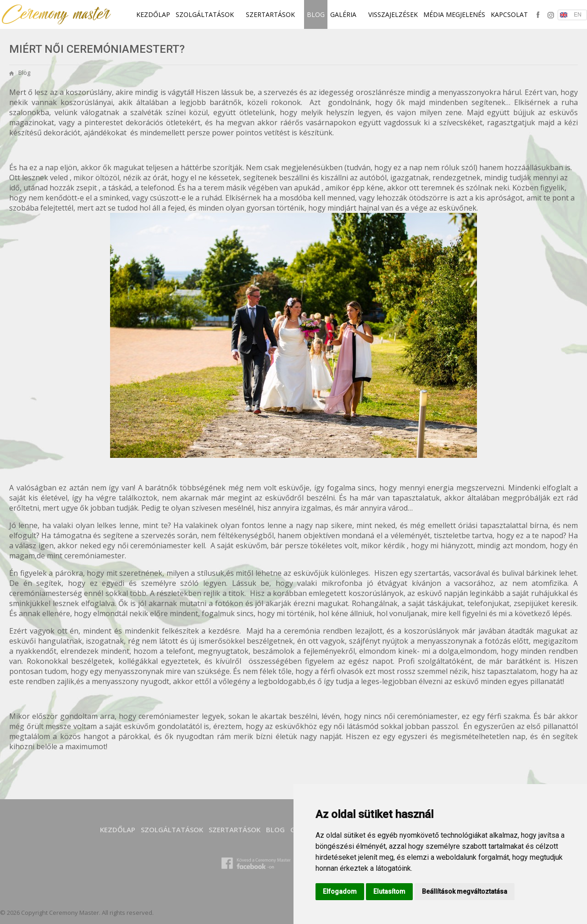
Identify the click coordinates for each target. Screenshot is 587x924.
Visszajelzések (393, 14)
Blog (316, 14)
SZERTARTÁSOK (274, 14)
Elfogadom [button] (340, 891)
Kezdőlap (153, 14)
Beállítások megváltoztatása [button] (465, 891)
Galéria (346, 14)
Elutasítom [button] (389, 891)
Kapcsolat (509, 14)
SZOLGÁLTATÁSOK (208, 14)
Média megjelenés (454, 14)
